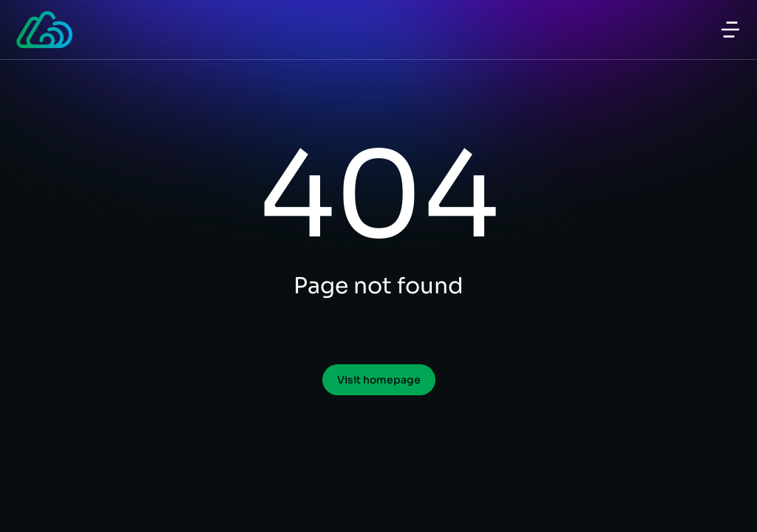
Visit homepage (379, 380)
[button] (730, 30)
